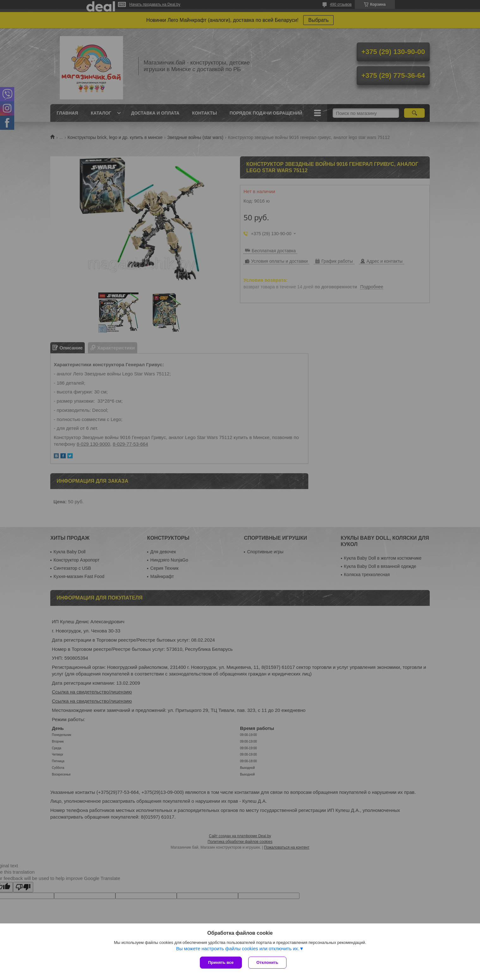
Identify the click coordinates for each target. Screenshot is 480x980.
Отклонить (267, 962)
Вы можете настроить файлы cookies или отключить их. (238, 949)
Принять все (221, 962)
